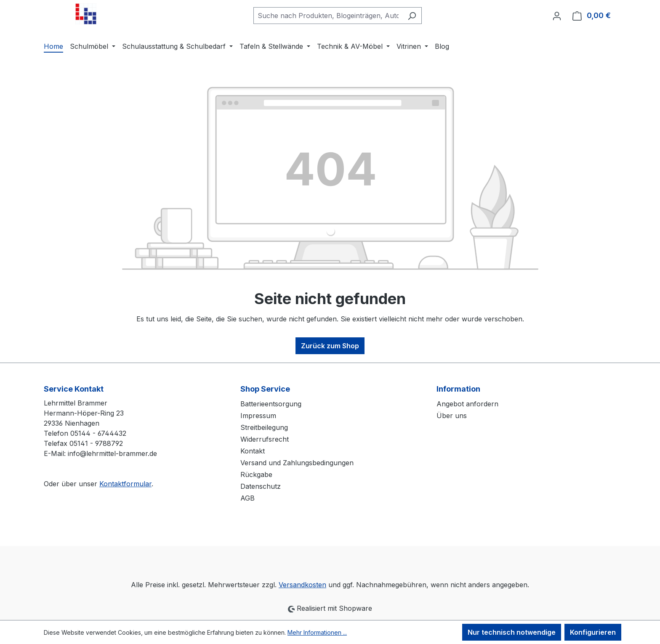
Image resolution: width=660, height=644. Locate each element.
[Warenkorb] (592, 16)
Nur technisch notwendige (512, 632)
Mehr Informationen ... (317, 632)
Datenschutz (261, 486)
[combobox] (328, 16)
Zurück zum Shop (330, 346)
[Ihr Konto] (557, 16)
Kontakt (253, 451)
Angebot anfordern (467, 404)
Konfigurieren (593, 632)
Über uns (452, 416)
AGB (247, 498)
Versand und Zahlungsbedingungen (297, 463)
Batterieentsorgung (271, 404)
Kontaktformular (125, 484)
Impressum (258, 416)
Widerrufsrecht (265, 439)
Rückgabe (256, 474)
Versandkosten (302, 585)
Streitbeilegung (264, 427)
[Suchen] (412, 16)
